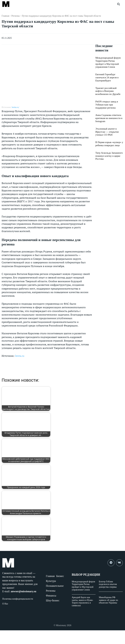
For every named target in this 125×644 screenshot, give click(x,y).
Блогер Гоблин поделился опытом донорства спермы (108, 584)
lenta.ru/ (15, 107)
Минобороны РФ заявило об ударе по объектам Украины (108, 600)
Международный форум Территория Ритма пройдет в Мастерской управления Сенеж (83, 586)
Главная (5, 16)
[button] (118, 4)
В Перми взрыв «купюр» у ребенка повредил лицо (108, 139)
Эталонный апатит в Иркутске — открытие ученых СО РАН (106, 128)
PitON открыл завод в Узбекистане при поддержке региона (109, 102)
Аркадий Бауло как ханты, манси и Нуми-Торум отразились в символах (83, 601)
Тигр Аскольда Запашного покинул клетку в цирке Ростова (108, 151)
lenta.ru (20, 356)
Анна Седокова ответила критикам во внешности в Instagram (108, 115)
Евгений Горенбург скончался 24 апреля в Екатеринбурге (106, 76)
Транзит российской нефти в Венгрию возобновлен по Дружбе (109, 89)
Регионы (16, 16)
